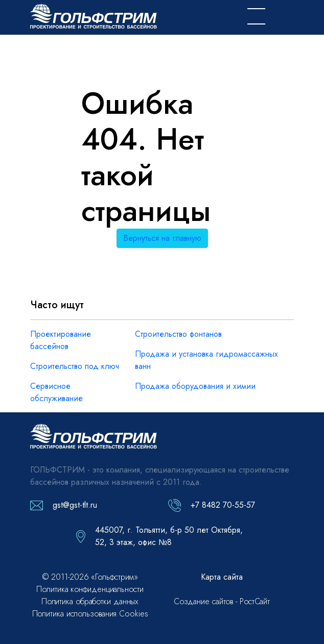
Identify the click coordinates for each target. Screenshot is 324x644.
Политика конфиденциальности (90, 589)
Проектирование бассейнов (61, 340)
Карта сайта (222, 577)
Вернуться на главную (162, 238)
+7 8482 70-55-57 (223, 505)
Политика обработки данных (90, 601)
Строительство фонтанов (178, 334)
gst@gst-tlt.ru (75, 505)
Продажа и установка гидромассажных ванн (206, 360)
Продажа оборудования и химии (195, 386)
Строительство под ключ (75, 366)
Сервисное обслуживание (56, 392)
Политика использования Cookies (90, 614)
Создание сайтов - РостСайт (222, 601)
